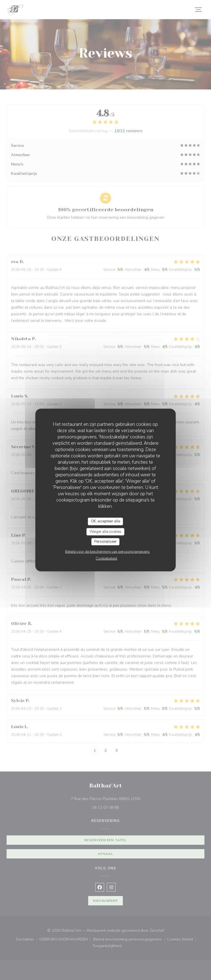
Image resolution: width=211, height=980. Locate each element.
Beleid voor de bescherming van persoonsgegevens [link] (107, 551)
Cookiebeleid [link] (106, 558)
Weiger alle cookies (105, 531)
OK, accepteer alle (105, 521)
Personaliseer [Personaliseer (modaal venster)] (105, 542)
